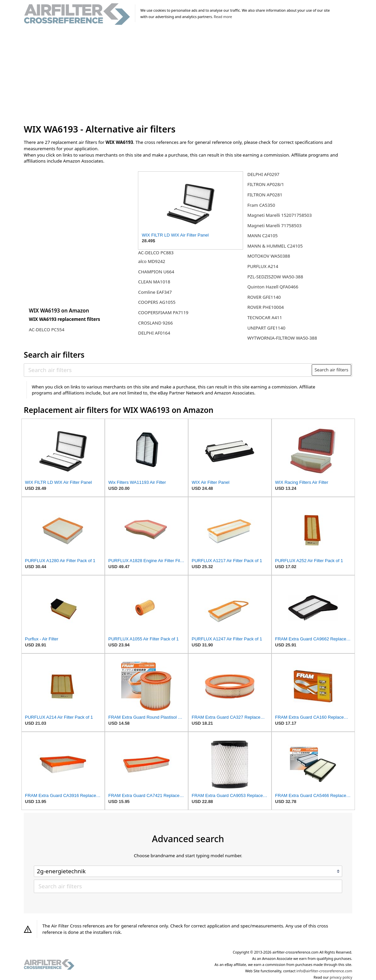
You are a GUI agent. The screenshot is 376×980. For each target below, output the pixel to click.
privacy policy (341, 977)
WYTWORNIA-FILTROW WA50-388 (282, 338)
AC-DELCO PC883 (156, 253)
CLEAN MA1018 (154, 282)
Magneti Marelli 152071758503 (280, 215)
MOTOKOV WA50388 (269, 256)
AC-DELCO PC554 (47, 330)
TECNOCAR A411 (265, 318)
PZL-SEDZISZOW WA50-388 (275, 277)
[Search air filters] (168, 370)
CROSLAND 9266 (155, 323)
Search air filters (331, 370)
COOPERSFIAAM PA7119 (163, 313)
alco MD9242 (152, 261)
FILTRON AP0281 (265, 195)
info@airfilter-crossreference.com (324, 971)
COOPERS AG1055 (157, 302)
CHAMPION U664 (156, 272)
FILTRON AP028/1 (266, 184)
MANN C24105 (263, 236)
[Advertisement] (188, 75)
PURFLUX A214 (263, 266)
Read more (223, 17)
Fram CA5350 (261, 205)
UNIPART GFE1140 (267, 328)
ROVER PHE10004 (266, 307)
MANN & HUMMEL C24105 (275, 246)
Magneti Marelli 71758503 (275, 226)
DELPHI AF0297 (264, 174)
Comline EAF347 (155, 292)
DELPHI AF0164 (154, 333)
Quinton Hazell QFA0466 (273, 287)
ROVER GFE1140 (264, 297)
